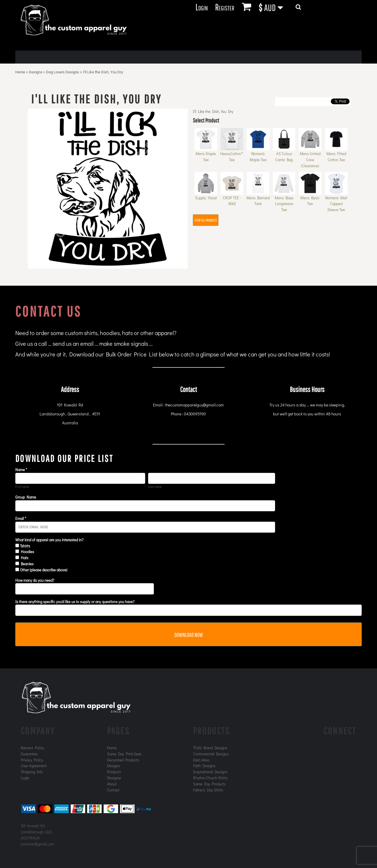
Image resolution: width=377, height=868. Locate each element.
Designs (36, 72)
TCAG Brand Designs (210, 748)
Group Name (26, 497)
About (112, 784)
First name (22, 487)
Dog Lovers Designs (63, 72)
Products (114, 772)
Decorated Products (123, 760)
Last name (155, 487)
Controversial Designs (211, 754)
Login (202, 7)
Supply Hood (206, 198)
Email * (21, 518)
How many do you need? (35, 580)
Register (225, 7)
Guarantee (29, 754)
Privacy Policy (32, 760)
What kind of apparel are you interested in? (49, 540)
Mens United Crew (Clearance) (310, 160)
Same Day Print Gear (124, 754)
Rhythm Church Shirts (210, 778)
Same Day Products (209, 784)
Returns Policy (32, 748)
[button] (274, 7)
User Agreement (34, 766)
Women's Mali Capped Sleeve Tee (336, 204)
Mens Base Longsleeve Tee (284, 204)
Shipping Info (32, 772)
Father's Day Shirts (208, 790)
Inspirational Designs (210, 772)
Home (20, 72)
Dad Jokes (201, 760)
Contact (113, 790)
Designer (114, 778)
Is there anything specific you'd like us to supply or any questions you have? (75, 602)
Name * (21, 470)
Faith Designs (204, 766)
